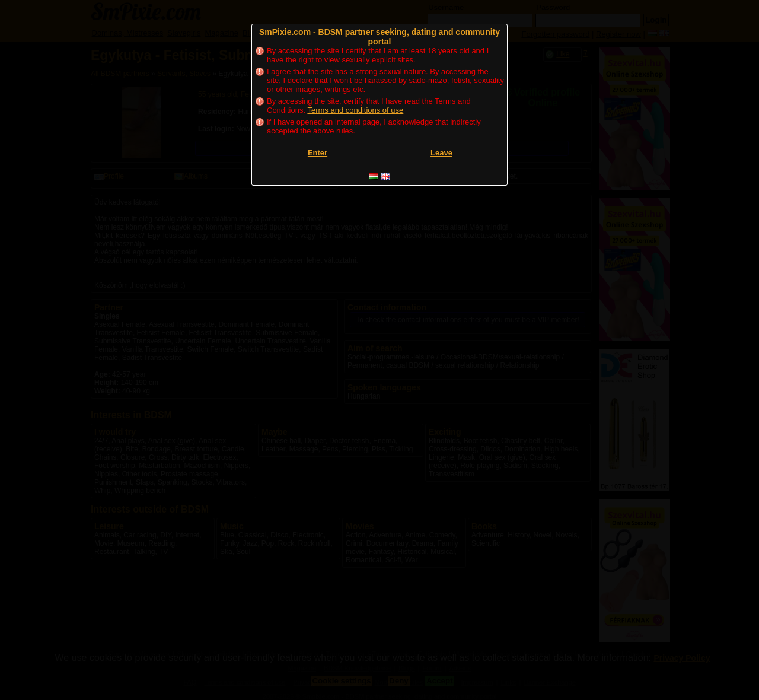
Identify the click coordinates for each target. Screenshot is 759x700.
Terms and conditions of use (355, 110)
